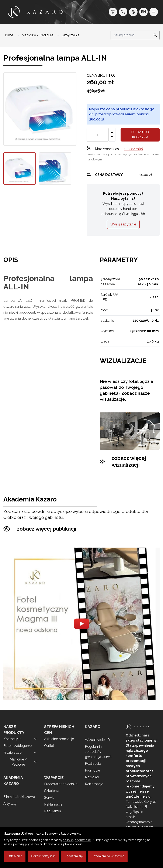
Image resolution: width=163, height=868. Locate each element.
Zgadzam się (74, 856)
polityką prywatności (77, 840)
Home (9, 35)
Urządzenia (71, 35)
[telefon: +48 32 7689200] (123, 12)
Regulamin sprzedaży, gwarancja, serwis (99, 752)
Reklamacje (53, 804)
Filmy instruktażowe (19, 797)
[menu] (154, 12)
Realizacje (93, 764)
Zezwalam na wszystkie (108, 856)
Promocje (92, 770)
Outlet (49, 746)
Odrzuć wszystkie (43, 856)
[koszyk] (113, 12)
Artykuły (10, 804)
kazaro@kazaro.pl (140, 822)
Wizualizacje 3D (97, 740)
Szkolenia (52, 791)
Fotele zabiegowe (18, 746)
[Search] (154, 35)
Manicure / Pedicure (38, 35)
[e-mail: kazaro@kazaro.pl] (133, 12)
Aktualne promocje (59, 739)
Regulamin (53, 811)
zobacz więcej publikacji (40, 529)
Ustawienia (15, 856)
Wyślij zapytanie (123, 224)
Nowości (92, 777)
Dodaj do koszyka (140, 135)
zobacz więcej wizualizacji (123, 462)
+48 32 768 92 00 (139, 827)
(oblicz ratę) (134, 149)
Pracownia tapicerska (61, 784)
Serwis (49, 798)
